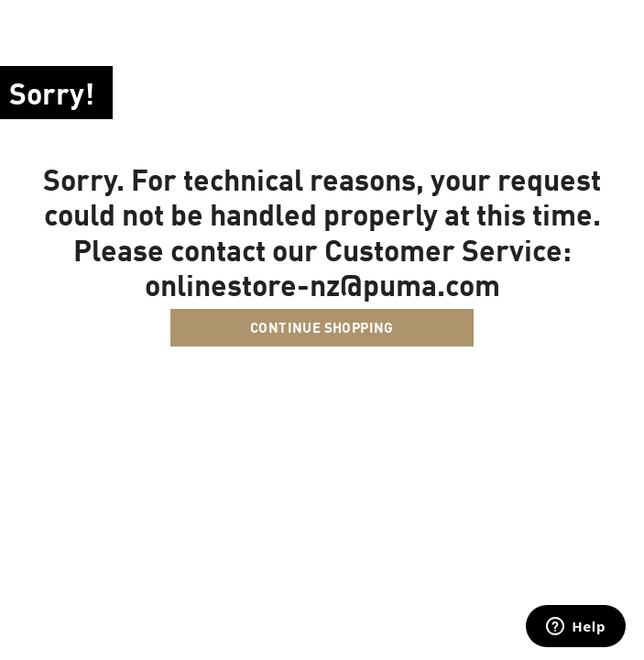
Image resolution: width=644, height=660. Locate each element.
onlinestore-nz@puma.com (322, 284)
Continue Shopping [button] (322, 327)
